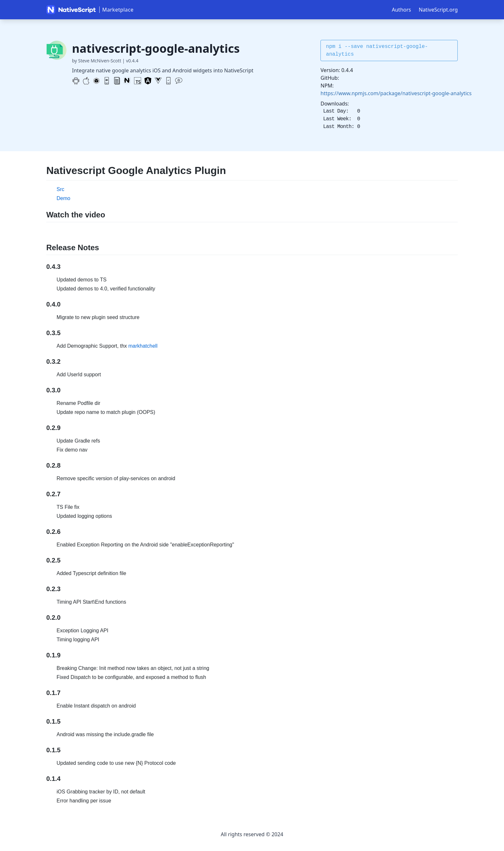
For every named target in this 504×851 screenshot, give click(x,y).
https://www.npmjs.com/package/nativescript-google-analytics (396, 93)
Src (60, 189)
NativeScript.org (438, 10)
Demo (63, 198)
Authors (401, 10)
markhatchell (143, 346)
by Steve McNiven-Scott (97, 61)
